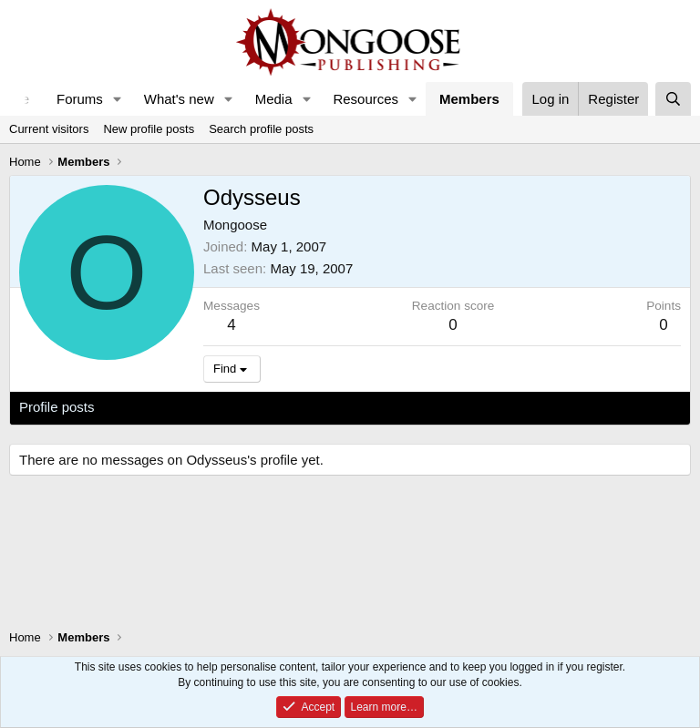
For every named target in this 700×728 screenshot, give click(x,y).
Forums (80, 99)
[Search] (673, 99)
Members (469, 99)
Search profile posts (261, 129)
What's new (179, 99)
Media (274, 99)
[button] (118, 99)
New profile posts (149, 129)
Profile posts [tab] (57, 407)
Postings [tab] (240, 407)
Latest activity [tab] (154, 407)
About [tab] (302, 407)
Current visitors (49, 129)
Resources (365, 99)
